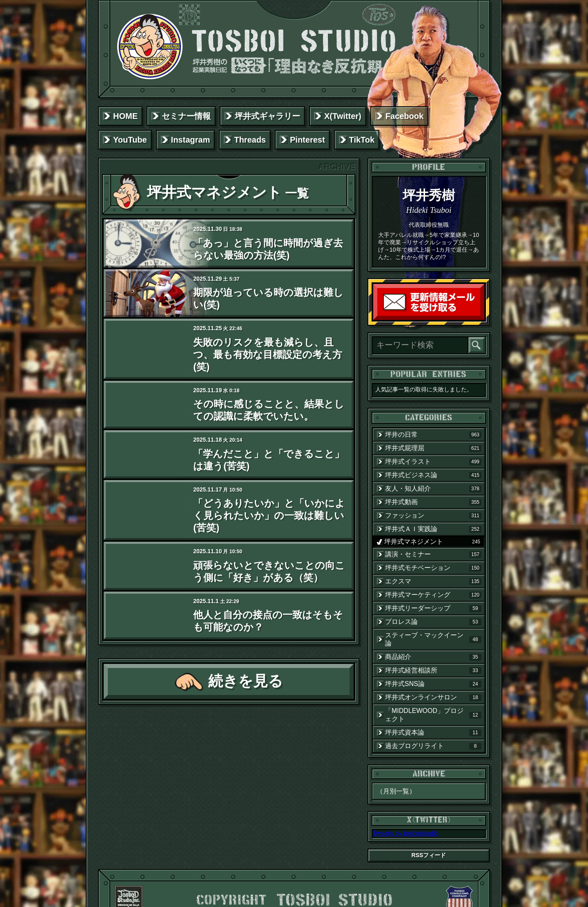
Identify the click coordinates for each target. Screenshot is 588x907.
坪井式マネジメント (433, 542)
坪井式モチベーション (433, 568)
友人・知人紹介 (433, 489)
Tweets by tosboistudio (405, 833)
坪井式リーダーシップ (433, 608)
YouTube (130, 140)
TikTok (362, 140)
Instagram (191, 140)
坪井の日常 (433, 435)
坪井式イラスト (433, 462)
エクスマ (433, 581)
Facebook (404, 116)
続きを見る (246, 681)
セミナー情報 (186, 116)
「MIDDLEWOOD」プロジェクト (433, 715)
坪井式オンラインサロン (433, 697)
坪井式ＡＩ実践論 (433, 529)
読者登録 (482, 318)
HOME (125, 116)
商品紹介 (433, 657)
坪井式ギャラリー (267, 116)
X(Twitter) (343, 116)
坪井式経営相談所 (433, 670)
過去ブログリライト (433, 746)
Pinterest (307, 140)
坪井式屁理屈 (433, 448)
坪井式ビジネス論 (433, 475)
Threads (250, 140)
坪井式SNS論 (433, 684)
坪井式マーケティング (433, 595)
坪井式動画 (433, 502)
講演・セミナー (433, 554)
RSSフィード (429, 855)
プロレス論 (433, 622)
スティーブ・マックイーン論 (433, 639)
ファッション (433, 516)
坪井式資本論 (433, 733)
